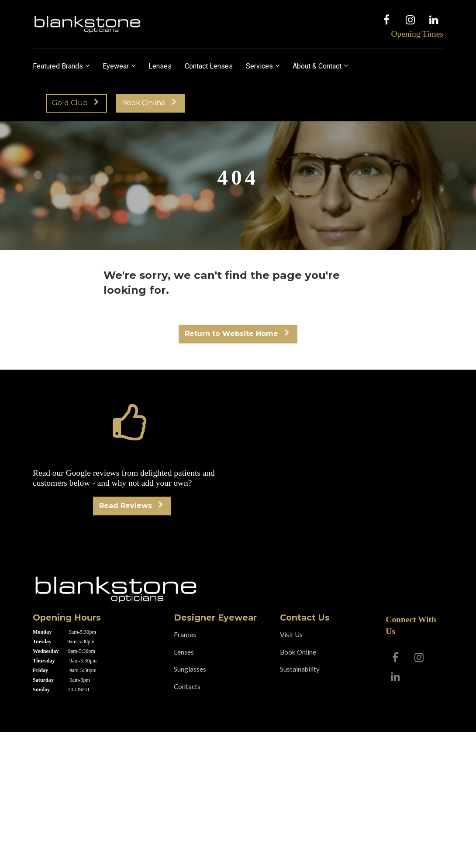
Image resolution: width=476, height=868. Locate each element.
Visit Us (291, 635)
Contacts (187, 686)
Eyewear (116, 66)
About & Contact (317, 66)
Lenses (160, 66)
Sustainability (300, 669)
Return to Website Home (237, 334)
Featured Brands (58, 66)
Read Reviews (131, 506)
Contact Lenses (209, 66)
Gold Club (75, 103)
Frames (185, 635)
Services (259, 66)
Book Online (149, 103)
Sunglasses (190, 669)
